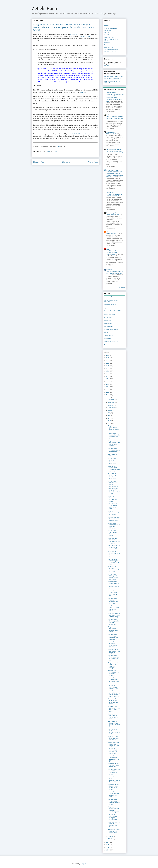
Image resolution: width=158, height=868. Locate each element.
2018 (108, 376)
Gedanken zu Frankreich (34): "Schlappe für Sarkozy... (113, 673)
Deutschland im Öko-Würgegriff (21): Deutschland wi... (114, 724)
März (110, 424)
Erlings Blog (108, 317)
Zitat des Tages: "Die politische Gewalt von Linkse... (113, 533)
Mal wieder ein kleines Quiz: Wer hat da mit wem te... (114, 554)
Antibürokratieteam (110, 305)
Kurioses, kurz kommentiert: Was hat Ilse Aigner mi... (112, 751)
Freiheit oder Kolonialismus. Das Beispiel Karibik (113, 499)
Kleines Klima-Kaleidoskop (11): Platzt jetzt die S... (114, 436)
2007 (108, 847)
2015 (108, 384)
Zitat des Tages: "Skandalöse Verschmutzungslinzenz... (114, 802)
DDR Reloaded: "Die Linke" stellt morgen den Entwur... (113, 608)
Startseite (66, 162)
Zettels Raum (45, 8)
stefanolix (109, 47)
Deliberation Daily (112, 170)
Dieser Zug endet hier (113, 215)
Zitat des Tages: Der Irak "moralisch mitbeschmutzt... (114, 695)
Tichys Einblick (111, 93)
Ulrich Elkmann (110, 52)
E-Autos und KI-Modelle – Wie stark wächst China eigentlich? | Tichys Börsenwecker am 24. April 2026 (115, 98)
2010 (108, 397)
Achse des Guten (109, 297)
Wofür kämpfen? (111, 134)
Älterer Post (93, 162)
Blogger (83, 864)
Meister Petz (109, 37)
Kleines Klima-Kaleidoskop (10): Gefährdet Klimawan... (114, 526)
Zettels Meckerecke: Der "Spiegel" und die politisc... (114, 651)
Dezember (111, 400)
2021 (108, 368)
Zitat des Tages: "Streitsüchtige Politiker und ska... (113, 593)
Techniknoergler (111, 49)
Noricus (107, 43)
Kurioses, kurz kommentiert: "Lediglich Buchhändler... (113, 817)
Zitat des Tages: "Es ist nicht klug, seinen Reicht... (114, 547)
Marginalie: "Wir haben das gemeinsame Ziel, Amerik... (114, 541)
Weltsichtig (108, 339)
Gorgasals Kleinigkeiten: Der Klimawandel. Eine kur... (114, 443)
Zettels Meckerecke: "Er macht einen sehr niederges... (114, 519)
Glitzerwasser (108, 323)
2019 (108, 374)
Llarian (107, 35)
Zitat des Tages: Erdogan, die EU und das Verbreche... (113, 622)
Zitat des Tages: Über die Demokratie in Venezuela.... (113, 461)
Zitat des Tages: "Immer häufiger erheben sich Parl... (113, 794)
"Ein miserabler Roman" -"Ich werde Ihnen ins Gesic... (113, 701)
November (111, 402)
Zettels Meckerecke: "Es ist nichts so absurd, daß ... (114, 765)
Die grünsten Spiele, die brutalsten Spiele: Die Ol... (114, 831)
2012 (108, 392)
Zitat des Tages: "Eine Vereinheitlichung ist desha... (114, 731)
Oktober (111, 405)
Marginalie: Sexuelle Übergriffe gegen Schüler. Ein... (114, 738)
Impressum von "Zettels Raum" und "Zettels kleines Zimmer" (114, 77)
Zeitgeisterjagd (109, 345)
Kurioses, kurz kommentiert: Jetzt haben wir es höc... (113, 716)
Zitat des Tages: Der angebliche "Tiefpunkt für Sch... (114, 772)
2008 (108, 845)
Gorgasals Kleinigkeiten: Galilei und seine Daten (113, 629)
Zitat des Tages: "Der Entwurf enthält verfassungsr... (113, 484)
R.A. (106, 45)
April (110, 421)
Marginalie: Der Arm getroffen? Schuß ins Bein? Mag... (114, 615)
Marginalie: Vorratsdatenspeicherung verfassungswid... (114, 809)
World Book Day (111, 234)
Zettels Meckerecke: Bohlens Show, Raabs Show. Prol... (114, 787)
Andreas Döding (111, 28)
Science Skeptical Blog (111, 329)
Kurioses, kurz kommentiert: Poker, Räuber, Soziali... (113, 688)
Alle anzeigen (122, 288)
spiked (106, 332)
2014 (108, 387)
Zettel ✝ (108, 26)
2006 (108, 850)
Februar (111, 836)
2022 (108, 366)
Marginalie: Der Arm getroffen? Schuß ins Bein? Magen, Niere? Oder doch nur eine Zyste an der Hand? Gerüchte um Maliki (63, 27)
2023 (108, 363)
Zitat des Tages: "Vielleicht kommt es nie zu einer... (114, 450)
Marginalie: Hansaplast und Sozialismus (113, 513)
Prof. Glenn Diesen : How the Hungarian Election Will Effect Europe (115, 118)
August (110, 410)
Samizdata (110, 270)
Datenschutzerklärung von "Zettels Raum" (112, 82)
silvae (108, 232)
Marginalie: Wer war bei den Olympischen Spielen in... (114, 824)
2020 (108, 371)
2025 (108, 358)
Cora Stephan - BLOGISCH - (113, 311)
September (112, 408)
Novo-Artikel (110, 132)
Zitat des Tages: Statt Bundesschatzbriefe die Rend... (114, 779)
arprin (106, 308)
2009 (108, 842)
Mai (109, 418)
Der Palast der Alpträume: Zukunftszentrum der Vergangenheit (114, 253)
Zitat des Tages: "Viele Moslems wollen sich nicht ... (113, 680)
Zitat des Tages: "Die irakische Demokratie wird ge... (113, 758)
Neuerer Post (39, 162)
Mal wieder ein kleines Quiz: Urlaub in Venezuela (112, 476)
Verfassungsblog (112, 213)
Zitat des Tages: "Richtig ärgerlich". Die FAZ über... (113, 601)
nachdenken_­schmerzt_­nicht (114, 40)
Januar (110, 839)
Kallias (107, 33)
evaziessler (108, 320)
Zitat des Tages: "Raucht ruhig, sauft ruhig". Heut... (113, 506)
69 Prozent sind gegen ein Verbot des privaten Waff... (113, 709)
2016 (108, 382)
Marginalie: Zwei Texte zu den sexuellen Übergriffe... (113, 665)
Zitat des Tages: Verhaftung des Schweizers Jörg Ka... (113, 562)
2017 (108, 379)
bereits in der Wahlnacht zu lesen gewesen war (82, 134)
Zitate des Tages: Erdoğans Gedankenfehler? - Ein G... (114, 491)
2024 (108, 360)
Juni (109, 416)
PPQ (108, 249)
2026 (108, 355)
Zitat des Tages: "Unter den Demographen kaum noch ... (113, 637)
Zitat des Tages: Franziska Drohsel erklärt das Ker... (113, 644)
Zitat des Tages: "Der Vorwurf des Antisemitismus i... (113, 658)
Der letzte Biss (109, 326)
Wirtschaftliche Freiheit (114, 150)
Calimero (108, 30)
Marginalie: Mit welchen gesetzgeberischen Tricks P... (114, 569)
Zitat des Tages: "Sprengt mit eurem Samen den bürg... (113, 577)
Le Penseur (110, 115)
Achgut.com (110, 192)
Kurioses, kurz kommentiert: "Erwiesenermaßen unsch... (114, 469)
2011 (108, 395)
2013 (108, 389)
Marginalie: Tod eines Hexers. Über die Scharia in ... (113, 428)
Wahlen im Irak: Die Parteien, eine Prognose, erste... (114, 744)
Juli (109, 413)
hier (58, 147)
